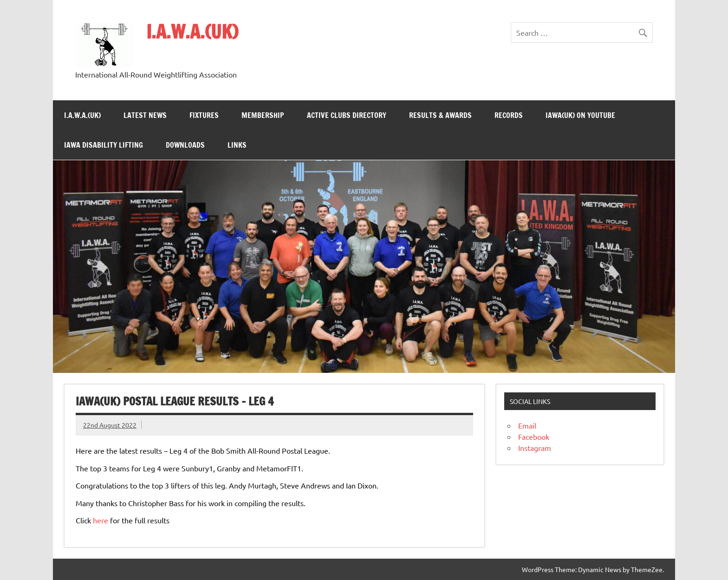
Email (527, 425)
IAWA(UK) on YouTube (580, 115)
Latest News (145, 115)
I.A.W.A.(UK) (192, 31)
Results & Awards (440, 115)
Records (509, 115)
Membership (263, 115)
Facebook (534, 437)
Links (237, 145)
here (101, 520)
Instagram (535, 448)
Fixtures (204, 115)
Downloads (185, 145)
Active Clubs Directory (347, 115)
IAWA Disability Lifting (104, 145)
